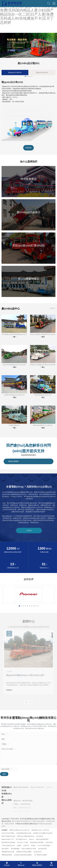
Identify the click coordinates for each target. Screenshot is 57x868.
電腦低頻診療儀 (7, 855)
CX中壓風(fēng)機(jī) (40, 855)
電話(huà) (21, 864)
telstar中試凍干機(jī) (8, 833)
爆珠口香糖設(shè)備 (8, 836)
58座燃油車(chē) (14, 425)
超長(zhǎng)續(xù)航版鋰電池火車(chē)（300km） (43, 335)
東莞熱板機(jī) (15, 849)
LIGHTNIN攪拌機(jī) (44, 845)
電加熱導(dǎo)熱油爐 (8, 842)
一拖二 (43, 367)
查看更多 (28, 148)
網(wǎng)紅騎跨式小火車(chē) (43, 425)
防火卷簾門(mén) (21, 839)
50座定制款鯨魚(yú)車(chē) (43, 395)
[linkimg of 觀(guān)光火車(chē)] (28, 123)
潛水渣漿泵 (5, 849)
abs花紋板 (40, 836)
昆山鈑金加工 (38, 852)
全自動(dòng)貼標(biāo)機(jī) (23, 855)
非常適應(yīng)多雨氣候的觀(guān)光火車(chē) (14, 335)
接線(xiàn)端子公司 (8, 839)
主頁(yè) (7, 864)
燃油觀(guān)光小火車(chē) (40, 830)
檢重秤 (19, 845)
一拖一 (14, 337)
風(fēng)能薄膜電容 (42, 839)
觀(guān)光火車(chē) (15, 72)
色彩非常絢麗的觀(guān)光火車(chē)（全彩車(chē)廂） (14, 365)
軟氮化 (33, 845)
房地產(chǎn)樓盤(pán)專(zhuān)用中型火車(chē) (43, 365)
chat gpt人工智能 (22, 842)
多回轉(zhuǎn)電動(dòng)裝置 (43, 833)
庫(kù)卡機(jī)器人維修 (29, 849)
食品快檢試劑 (42, 849)
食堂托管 (26, 845)
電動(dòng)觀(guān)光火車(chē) (19, 830)
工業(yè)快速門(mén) (8, 845)
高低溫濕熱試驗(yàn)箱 (24, 833)
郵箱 (51, 864)
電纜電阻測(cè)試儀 (8, 852)
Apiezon (31, 839)
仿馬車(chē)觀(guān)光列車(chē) (14, 395)
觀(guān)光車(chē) (42, 72)
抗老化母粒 (49, 842)
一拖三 (43, 337)
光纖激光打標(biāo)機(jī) (24, 852)
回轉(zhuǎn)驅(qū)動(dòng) (26, 836)
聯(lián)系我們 (37, 864)
